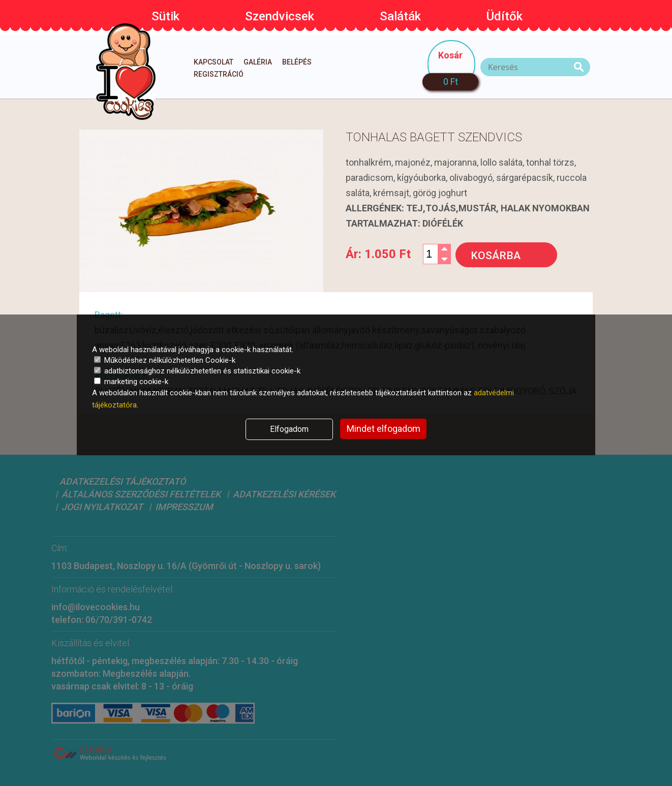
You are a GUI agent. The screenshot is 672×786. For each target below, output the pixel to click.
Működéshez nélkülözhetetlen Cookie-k (165, 360)
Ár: (378, 254)
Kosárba (496, 256)
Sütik (165, 16)
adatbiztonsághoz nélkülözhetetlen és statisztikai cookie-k (197, 371)
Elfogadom (289, 429)
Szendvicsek (280, 16)
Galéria (258, 62)
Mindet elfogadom (384, 429)
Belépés (297, 62)
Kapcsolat (213, 62)
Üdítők (505, 16)
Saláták (400, 16)
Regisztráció (219, 74)
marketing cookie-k (131, 382)
